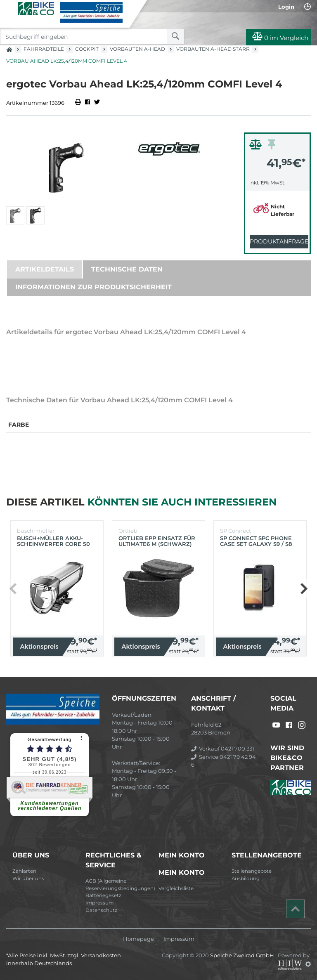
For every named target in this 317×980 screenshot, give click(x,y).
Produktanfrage (279, 241)
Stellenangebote (252, 871)
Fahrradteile (44, 49)
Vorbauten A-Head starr (213, 49)
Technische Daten (127, 269)
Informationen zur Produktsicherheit (93, 287)
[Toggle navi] (9, 9)
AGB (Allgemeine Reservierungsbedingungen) (119, 885)
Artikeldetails (45, 269)
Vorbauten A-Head (137, 49)
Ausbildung (246, 878)
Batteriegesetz (103, 895)
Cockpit (87, 49)
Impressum (99, 903)
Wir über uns (28, 878)
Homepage (138, 939)
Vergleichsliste (176, 888)
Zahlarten (24, 871)
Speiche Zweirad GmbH (243, 955)
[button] (304, 588)
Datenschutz (101, 910)
